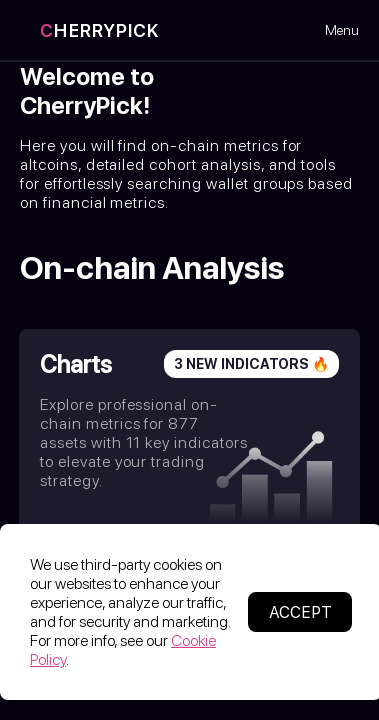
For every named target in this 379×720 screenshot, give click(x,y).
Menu (342, 30)
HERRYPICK (99, 30)
